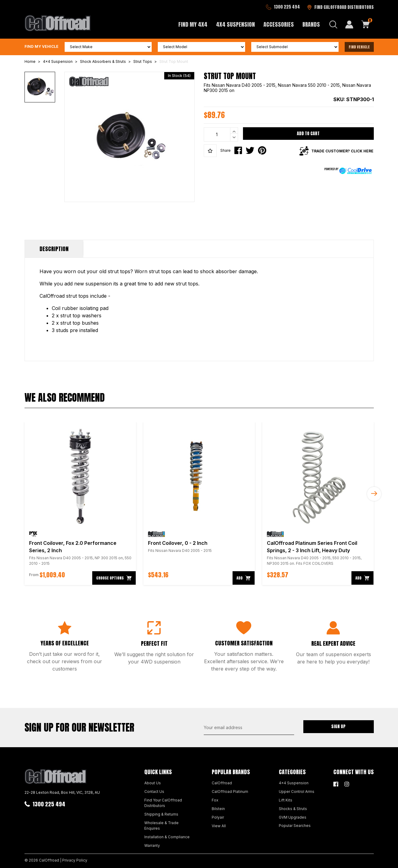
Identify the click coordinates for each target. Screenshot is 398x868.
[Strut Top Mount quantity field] (221, 135)
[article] (80, 503)
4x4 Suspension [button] (235, 24)
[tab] (54, 249)
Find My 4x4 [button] (193, 24)
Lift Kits (286, 800)
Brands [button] (311, 24)
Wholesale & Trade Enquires (161, 826)
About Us (153, 783)
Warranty (152, 845)
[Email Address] (249, 728)
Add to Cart (308, 134)
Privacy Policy (75, 860)
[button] (210, 151)
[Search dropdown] (333, 25)
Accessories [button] (279, 24)
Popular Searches (295, 826)
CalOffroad (222, 783)
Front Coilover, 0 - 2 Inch (178, 543)
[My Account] (349, 25)
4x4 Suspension (294, 783)
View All (219, 826)
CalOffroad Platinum (230, 792)
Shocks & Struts (293, 809)
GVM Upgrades (293, 817)
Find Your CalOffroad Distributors (163, 803)
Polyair (218, 817)
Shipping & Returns (161, 814)
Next (374, 494)
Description (54, 249)
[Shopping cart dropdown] (366, 25)
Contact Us (154, 792)
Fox (215, 800)
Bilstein (218, 809)
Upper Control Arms (297, 792)
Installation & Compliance (167, 837)
